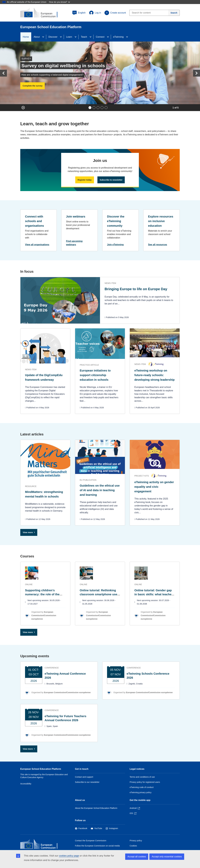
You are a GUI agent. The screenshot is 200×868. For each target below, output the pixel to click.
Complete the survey (33, 86)
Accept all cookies (137, 857)
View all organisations (37, 245)
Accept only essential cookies (167, 857)
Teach (84, 37)
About (37, 37)
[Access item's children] (44, 37)
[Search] (174, 13)
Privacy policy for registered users (145, 782)
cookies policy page (69, 856)
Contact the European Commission (91, 841)
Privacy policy (136, 841)
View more (28, 532)
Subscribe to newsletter (111, 180)
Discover (53, 37)
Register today (85, 180)
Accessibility (26, 784)
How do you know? (59, 2)
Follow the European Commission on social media (97, 846)
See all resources (158, 245)
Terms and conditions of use (142, 777)
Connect (100, 37)
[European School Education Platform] (41, 13)
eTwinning (118, 37)
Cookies (133, 846)
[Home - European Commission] (41, 845)
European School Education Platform (41, 769)
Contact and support (84, 777)
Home (26, 37)
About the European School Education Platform (96, 808)
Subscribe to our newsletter (87, 782)
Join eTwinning (115, 245)
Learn (69, 37)
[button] (79, 13)
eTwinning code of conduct (142, 787)
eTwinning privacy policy (141, 792)
